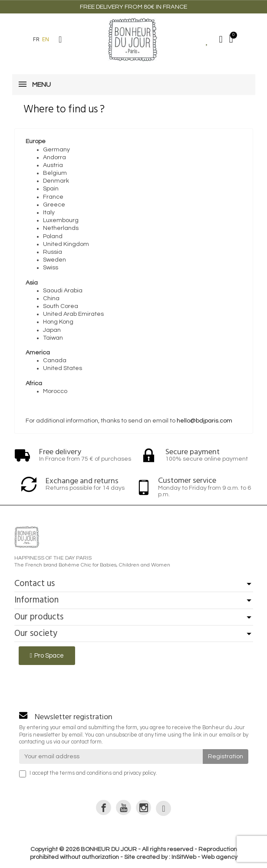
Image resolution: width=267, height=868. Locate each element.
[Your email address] (111, 757)
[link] (104, 807)
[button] (60, 39)
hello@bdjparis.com (204, 421)
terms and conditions (86, 773)
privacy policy (140, 773)
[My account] (221, 39)
